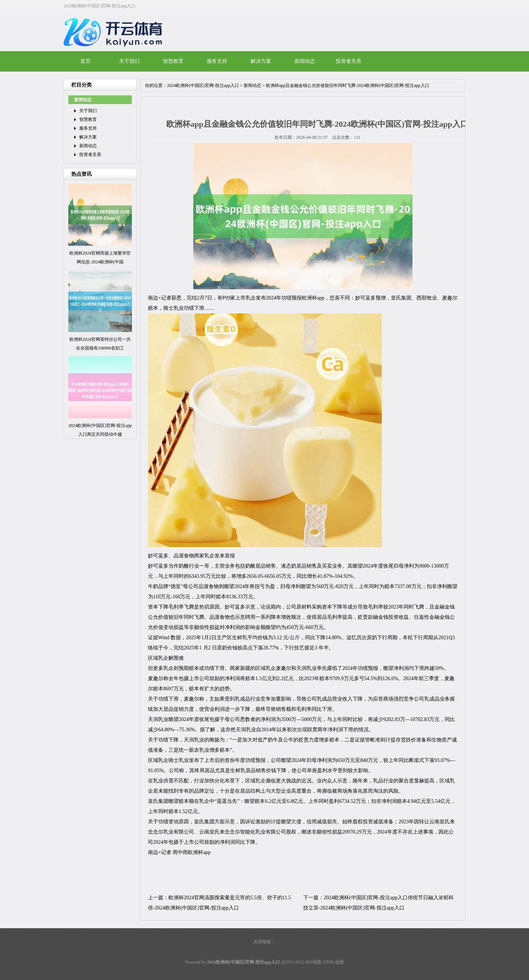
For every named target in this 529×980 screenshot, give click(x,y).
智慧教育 (173, 61)
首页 (85, 61)
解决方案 (261, 61)
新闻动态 (305, 61)
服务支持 (217, 61)
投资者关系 (349, 61)
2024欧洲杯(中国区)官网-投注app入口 (203, 85)
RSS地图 (313, 962)
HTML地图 (333, 962)
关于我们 (129, 61)
